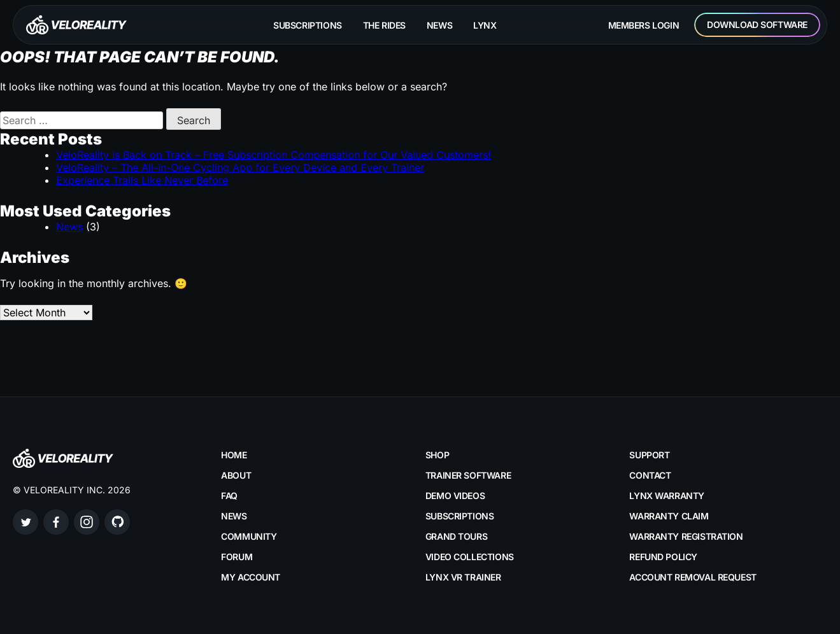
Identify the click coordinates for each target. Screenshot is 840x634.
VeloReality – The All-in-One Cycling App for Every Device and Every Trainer (240, 167)
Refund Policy (663, 557)
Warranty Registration (686, 536)
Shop (437, 455)
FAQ (229, 496)
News (439, 25)
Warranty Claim (669, 516)
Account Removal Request (693, 577)
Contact (650, 475)
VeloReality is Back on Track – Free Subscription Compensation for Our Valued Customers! (274, 155)
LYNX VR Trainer (463, 577)
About (236, 475)
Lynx (485, 25)
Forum (237, 557)
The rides (384, 25)
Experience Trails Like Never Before (142, 180)
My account (251, 577)
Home (234, 455)
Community (249, 536)
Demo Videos (455, 496)
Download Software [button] (757, 25)
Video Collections (470, 557)
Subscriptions (308, 25)
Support (649, 455)
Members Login (644, 25)
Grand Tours (456, 536)
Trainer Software (468, 475)
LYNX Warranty (667, 496)
